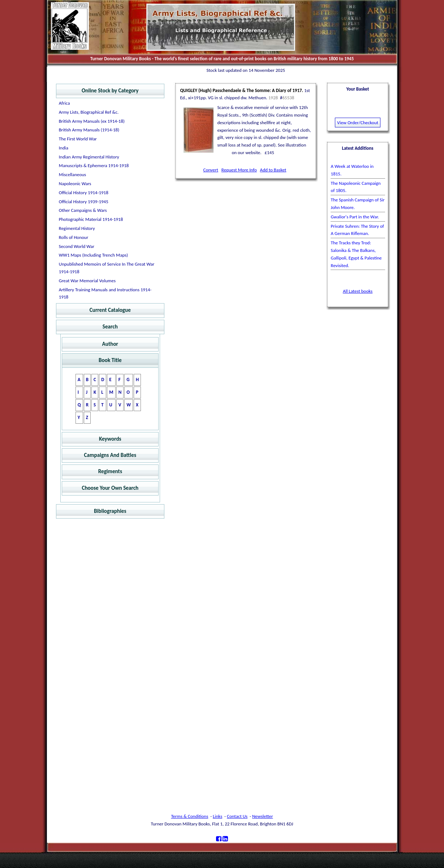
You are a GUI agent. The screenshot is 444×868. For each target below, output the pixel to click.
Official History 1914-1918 (84, 193)
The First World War (78, 139)
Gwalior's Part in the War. (355, 217)
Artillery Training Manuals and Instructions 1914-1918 (105, 293)
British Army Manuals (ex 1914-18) (92, 121)
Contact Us (237, 816)
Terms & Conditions (189, 816)
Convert (211, 170)
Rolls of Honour (74, 237)
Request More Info (239, 170)
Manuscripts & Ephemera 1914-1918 (94, 165)
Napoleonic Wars (75, 184)
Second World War (77, 246)
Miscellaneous (72, 175)
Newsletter (263, 816)
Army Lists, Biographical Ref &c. (89, 112)
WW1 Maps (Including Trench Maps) (93, 255)
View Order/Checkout (358, 123)
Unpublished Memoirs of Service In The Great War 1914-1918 (107, 268)
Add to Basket (273, 170)
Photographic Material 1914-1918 (91, 219)
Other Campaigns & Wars (83, 210)
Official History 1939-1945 (84, 202)
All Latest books (358, 291)
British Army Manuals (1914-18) (89, 130)
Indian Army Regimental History (89, 157)
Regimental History (77, 228)
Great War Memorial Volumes (87, 281)
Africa (64, 103)
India (64, 148)
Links (217, 816)
